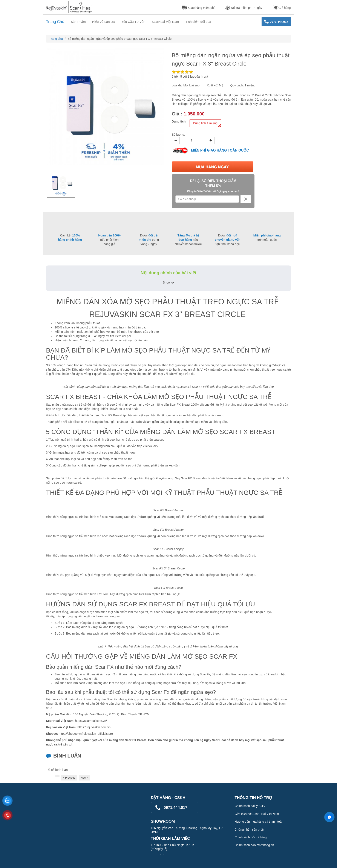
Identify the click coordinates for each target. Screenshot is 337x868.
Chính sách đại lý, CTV (250, 806)
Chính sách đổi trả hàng (251, 837)
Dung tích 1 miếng (207, 124)
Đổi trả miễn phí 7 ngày (244, 8)
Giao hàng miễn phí (198, 8)
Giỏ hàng (282, 8)
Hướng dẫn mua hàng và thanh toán (259, 822)
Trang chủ (56, 39)
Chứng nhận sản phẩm (250, 830)
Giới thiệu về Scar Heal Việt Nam (257, 814)
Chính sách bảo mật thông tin (254, 845)
